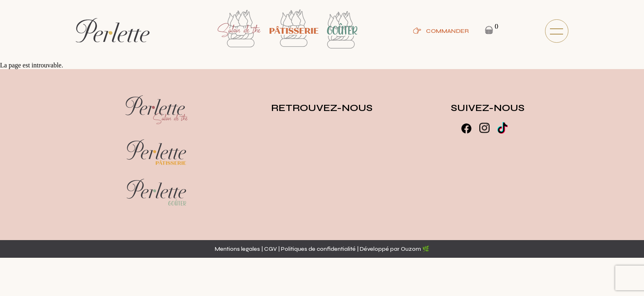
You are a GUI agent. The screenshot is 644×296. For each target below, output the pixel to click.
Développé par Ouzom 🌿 (394, 249)
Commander (447, 31)
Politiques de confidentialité (319, 249)
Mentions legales (237, 249)
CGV (270, 249)
